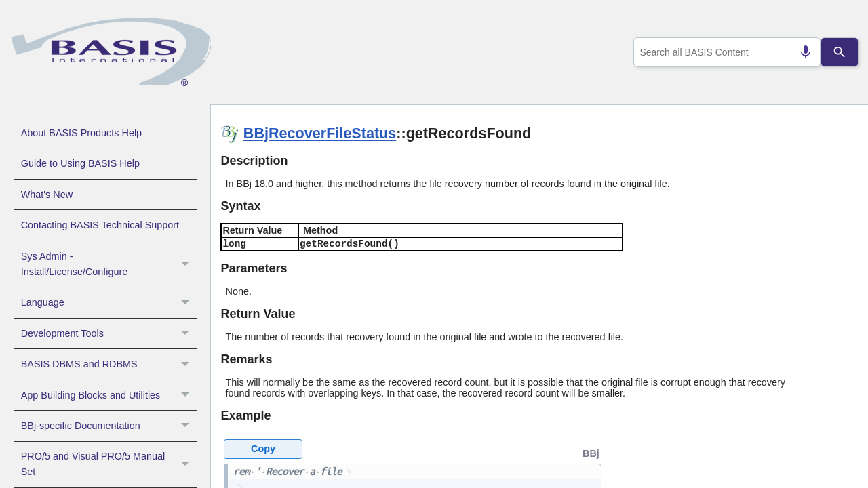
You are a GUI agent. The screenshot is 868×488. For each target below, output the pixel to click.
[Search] (840, 52)
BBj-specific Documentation (109, 426)
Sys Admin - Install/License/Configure (109, 264)
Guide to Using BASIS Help (80, 163)
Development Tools (109, 333)
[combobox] (725, 52)
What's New (47, 195)
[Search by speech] (800, 52)
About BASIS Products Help (81, 133)
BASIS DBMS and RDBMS (109, 364)
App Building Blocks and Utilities (109, 395)
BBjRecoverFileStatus (320, 133)
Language (109, 302)
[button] (187, 264)
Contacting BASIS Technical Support (100, 225)
